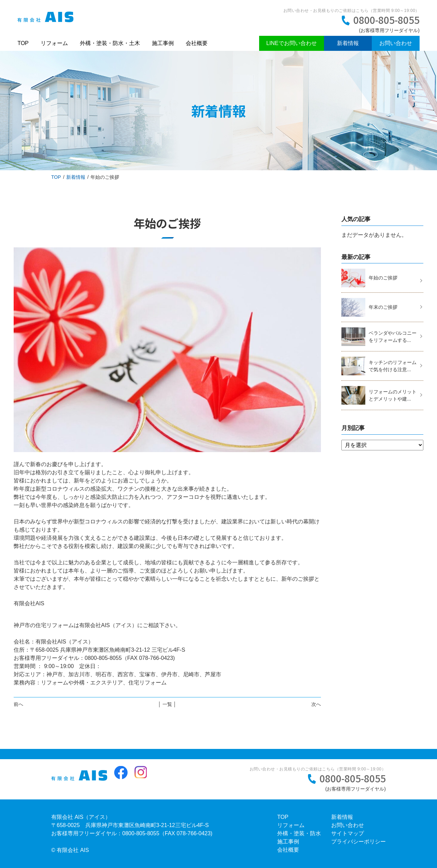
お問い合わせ (396, 43)
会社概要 (197, 43)
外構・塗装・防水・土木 (110, 43)
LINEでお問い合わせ (292, 43)
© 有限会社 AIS (70, 850)
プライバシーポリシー (358, 842)
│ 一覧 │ (167, 704)
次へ (316, 704)
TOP (23, 43)
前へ (18, 704)
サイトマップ (348, 833)
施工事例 (163, 43)
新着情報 (348, 43)
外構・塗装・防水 (299, 833)
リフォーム (54, 43)
